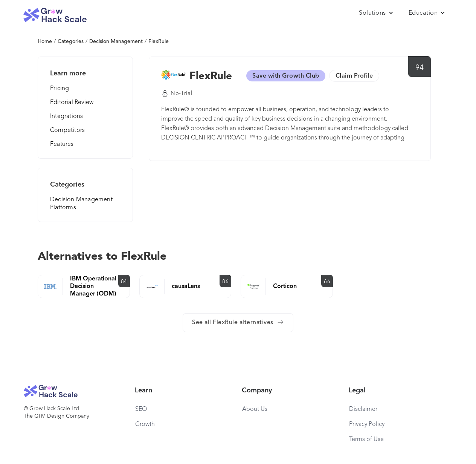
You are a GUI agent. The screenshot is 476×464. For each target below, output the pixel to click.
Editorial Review (72, 103)
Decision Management (116, 41)
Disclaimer (363, 409)
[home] (55, 15)
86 (225, 282)
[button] (376, 13)
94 (420, 68)
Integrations (66, 116)
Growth (145, 424)
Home (45, 41)
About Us (255, 409)
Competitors (67, 130)
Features (62, 144)
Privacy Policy (367, 424)
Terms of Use (366, 439)
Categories (71, 41)
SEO (141, 409)
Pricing (59, 89)
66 (327, 282)
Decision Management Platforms (81, 204)
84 (124, 282)
